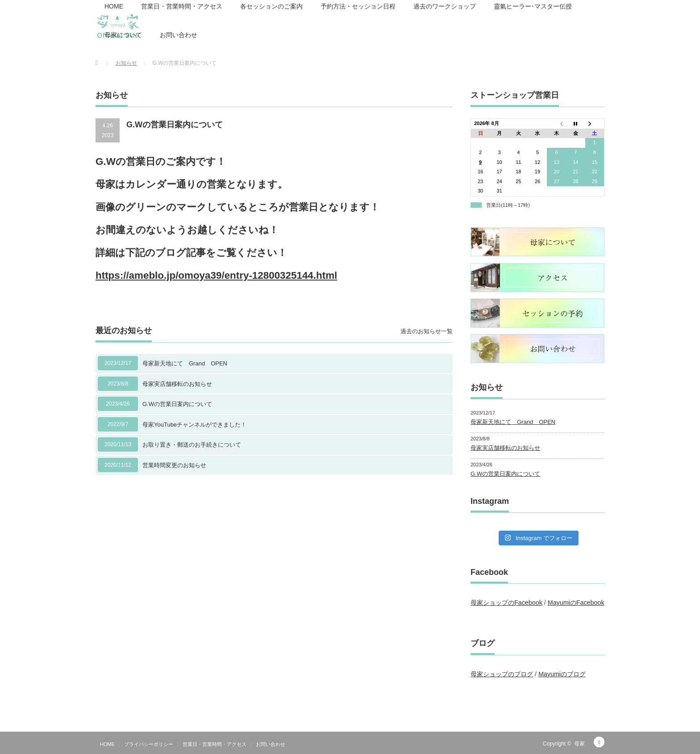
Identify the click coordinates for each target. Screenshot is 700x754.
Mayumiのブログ (562, 674)
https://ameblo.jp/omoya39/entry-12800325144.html (216, 275)
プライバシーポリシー (149, 744)
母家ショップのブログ (502, 674)
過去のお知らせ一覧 (427, 331)
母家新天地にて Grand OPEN (185, 363)
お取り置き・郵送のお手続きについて (192, 445)
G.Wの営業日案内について (177, 404)
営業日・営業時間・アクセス (215, 744)
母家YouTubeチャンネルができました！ (194, 425)
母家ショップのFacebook (506, 603)
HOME (107, 744)
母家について (123, 35)
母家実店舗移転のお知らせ (177, 384)
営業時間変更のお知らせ (174, 465)
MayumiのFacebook (576, 603)
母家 (579, 744)
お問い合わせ (179, 35)
